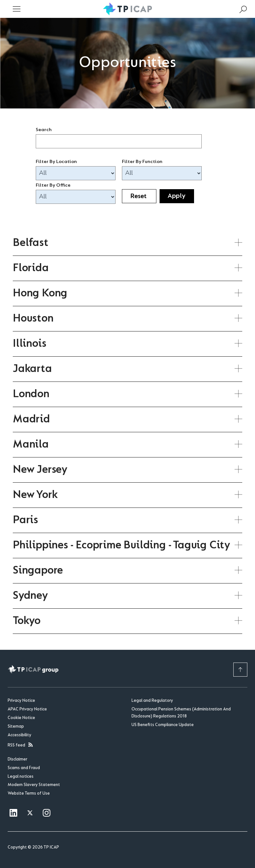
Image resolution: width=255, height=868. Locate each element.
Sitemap (16, 727)
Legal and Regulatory (152, 701)
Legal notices (21, 777)
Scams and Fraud (24, 768)
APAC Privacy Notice (27, 709)
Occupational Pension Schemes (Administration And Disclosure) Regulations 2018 (181, 713)
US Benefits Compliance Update (163, 725)
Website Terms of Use (29, 794)
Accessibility (19, 735)
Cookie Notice (21, 718)
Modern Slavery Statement (34, 785)
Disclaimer (17, 760)
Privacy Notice (21, 701)
